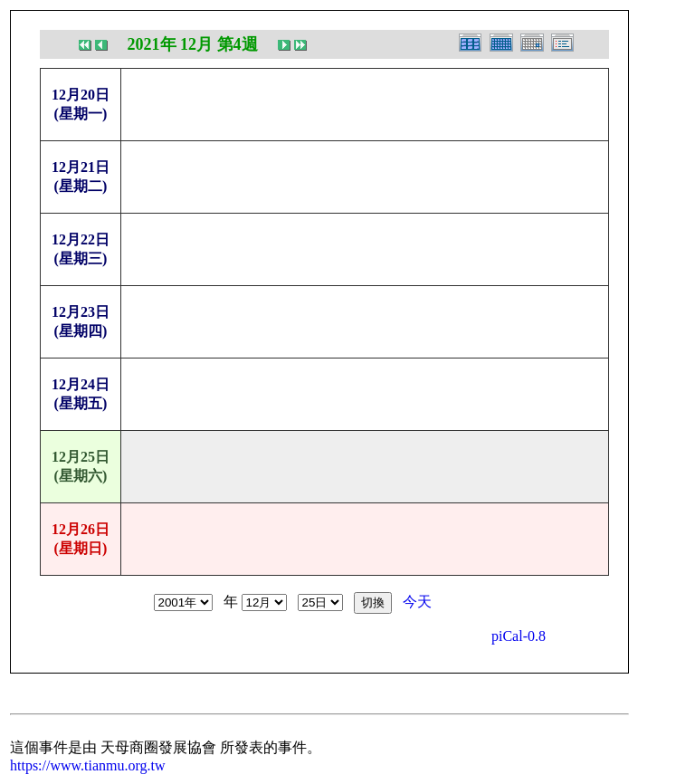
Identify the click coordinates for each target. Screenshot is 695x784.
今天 (417, 602)
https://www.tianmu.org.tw (88, 765)
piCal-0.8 (519, 636)
